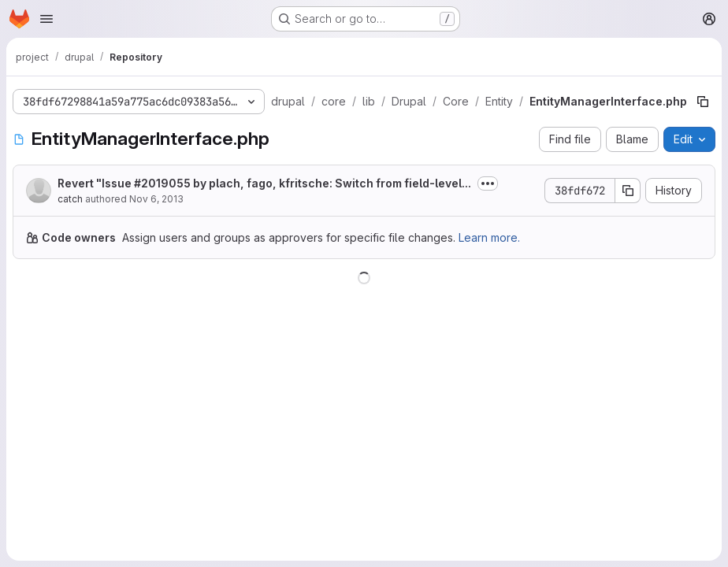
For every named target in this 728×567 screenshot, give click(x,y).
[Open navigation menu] (46, 19)
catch (70, 199)
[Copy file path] (703, 102)
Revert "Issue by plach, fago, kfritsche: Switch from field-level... (264, 183)
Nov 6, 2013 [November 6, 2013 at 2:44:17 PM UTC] (156, 199)
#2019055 (162, 183)
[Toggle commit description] (488, 183)
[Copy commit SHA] (628, 191)
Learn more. (489, 237)
